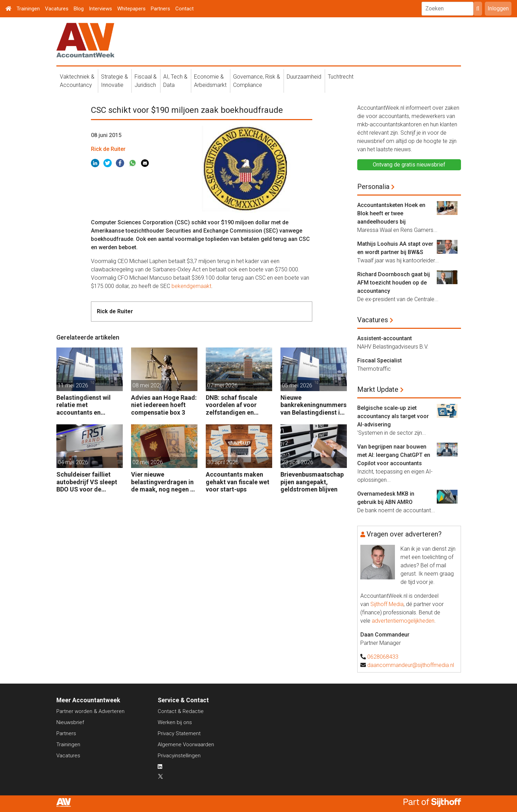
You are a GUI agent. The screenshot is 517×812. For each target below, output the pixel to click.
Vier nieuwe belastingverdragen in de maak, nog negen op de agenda (164, 482)
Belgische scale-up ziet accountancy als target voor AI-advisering (393, 416)
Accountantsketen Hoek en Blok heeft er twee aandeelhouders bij (391, 213)
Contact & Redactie (181, 711)
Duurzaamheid (304, 77)
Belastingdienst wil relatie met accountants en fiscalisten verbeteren (87, 405)
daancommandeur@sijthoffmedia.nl (411, 665)
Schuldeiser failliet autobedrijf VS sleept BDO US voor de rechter (87, 482)
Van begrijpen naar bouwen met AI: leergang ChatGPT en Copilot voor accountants (394, 455)
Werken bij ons (175, 722)
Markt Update (378, 389)
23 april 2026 (298, 462)
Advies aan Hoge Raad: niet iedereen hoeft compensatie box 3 (164, 405)
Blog (79, 9)
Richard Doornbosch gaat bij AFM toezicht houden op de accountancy (394, 283)
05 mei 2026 (297, 385)
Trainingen (28, 9)
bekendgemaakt (191, 286)
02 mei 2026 (148, 462)
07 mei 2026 (222, 385)
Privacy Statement (179, 733)
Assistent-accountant (385, 338)
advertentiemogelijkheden (403, 621)
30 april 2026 (223, 462)
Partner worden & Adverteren (90, 711)
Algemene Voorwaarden (186, 745)
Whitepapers (131, 9)
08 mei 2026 (148, 385)
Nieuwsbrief (70, 722)
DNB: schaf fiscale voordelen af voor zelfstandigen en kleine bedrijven (232, 405)
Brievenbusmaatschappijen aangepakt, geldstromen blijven (312, 482)
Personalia (373, 187)
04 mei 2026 (73, 462)
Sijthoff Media (387, 604)
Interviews (100, 9)
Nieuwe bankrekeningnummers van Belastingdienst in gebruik (313, 405)
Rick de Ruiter (108, 149)
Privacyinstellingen (179, 756)
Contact (184, 9)
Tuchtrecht (341, 77)
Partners (160, 9)
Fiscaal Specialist (380, 360)
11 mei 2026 (73, 385)
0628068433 (383, 657)
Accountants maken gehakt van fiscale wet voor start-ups (238, 482)
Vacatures (57, 9)
